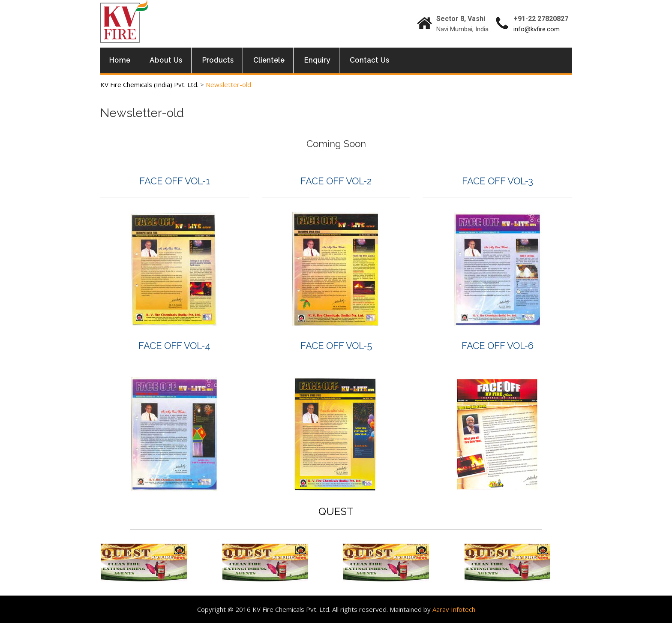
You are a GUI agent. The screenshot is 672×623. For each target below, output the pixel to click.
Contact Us (370, 60)
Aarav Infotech (454, 609)
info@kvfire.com (537, 29)
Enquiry (317, 60)
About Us (166, 60)
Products (218, 60)
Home (120, 60)
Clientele (269, 60)
